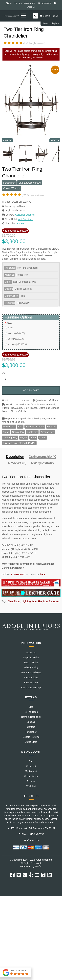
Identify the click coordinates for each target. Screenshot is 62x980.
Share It (20, 223)
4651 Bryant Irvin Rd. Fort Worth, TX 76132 (31, 828)
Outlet (31, 7)
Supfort (38, 866)
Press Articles (31, 678)
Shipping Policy (31, 658)
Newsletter (31, 732)
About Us (31, 652)
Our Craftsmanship (31, 688)
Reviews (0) (17, 463)
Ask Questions (26, 219)
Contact (46, 3)
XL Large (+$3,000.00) (18, 344)
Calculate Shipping (25, 215)
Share (53, 400)
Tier (40, 601)
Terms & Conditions (31, 673)
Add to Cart (31, 390)
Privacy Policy (31, 668)
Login (46, 23)
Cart (31, 761)
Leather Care (31, 683)
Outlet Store (31, 742)
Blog (31, 707)
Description (15, 457)
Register (55, 23)
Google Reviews (31, 737)
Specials (31, 722)
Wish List (8, 401)
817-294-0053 (18, 574)
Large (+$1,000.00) (16, 339)
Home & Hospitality (31, 717)
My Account (31, 771)
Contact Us (31, 840)
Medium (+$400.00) (16, 333)
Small (10, 328)
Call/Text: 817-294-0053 (22, 3)
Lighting (26, 601)
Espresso (54, 601)
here (42, 574)
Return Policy (31, 663)
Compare (23, 401)
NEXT (55, 140)
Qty (4, 373)
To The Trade (31, 712)
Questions (39, 400)
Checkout (31, 766)
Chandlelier (14, 601)
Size (9, 323)
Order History (31, 776)
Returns (31, 781)
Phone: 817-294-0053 (31, 834)
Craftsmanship (42, 457)
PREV (7, 140)
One (34, 601)
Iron (45, 601)
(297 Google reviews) (34, 43)
